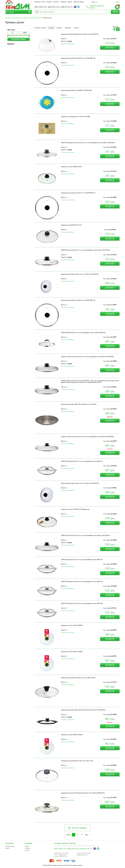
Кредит (70, 2)
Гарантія (49, 2)
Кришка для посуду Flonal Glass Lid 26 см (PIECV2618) (78, 678)
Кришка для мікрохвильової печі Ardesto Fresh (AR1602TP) (80, 34)
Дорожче (59, 28)
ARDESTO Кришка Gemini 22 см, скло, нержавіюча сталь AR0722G (82, 461)
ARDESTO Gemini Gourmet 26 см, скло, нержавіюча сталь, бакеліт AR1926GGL (86, 535)
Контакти (56, 2)
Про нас (27, 846)
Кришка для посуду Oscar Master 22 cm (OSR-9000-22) (78, 193)
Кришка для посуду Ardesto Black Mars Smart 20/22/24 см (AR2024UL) (83, 710)
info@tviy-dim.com (82, 855)
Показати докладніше (68, 44)
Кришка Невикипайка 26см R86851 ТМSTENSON (76, 90)
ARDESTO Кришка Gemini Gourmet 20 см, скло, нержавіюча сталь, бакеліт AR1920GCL (88, 143)
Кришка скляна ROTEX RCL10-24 (71, 225)
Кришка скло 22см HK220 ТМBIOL (72, 625)
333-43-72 (67, 7)
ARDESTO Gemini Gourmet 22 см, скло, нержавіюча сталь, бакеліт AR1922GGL (86, 250)
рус (97, 2)
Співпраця (63, 2)
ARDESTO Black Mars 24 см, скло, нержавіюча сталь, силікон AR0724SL (83, 333)
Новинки (76, 28)
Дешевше (51, 28)
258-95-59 (40, 7)
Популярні (68, 28)
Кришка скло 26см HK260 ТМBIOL (72, 652)
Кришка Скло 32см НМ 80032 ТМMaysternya (75, 509)
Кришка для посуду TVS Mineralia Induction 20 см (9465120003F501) (83, 793)
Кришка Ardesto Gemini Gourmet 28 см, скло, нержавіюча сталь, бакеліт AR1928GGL (88, 437)
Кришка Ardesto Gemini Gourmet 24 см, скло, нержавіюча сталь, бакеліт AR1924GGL (88, 357)
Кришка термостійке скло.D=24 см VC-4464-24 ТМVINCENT (80, 483)
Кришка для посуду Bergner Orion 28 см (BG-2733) (77, 761)
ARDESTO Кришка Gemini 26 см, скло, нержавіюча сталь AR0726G (82, 582)
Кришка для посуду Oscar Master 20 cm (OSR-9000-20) (78, 58)
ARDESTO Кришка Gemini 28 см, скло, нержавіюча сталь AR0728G (82, 603)
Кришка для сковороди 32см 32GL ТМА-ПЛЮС (76, 117)
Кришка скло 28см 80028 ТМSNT (72, 167)
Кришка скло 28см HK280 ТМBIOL (72, 735)
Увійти (117, 2)
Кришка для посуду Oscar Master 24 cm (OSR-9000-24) (78, 300)
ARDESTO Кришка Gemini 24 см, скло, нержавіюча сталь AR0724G (82, 560)
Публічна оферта (79, 2)
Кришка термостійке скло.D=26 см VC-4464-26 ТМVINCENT (80, 274)
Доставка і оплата (40, 2)
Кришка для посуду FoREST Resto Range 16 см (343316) (79, 404)
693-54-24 (53, 7)
